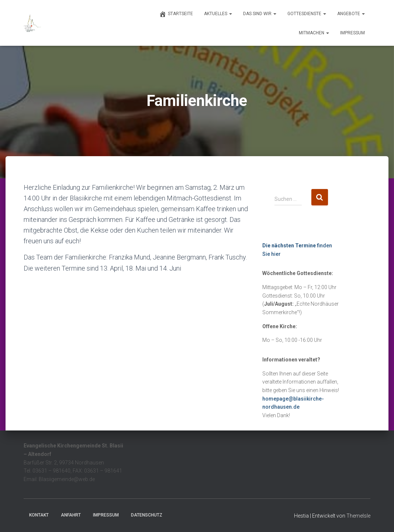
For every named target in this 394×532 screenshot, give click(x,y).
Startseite (176, 14)
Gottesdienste (307, 14)
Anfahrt (71, 515)
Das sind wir (260, 14)
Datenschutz (147, 515)
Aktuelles (218, 14)
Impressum (352, 33)
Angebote (351, 14)
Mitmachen (314, 33)
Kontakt (39, 515)
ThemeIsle (358, 516)
